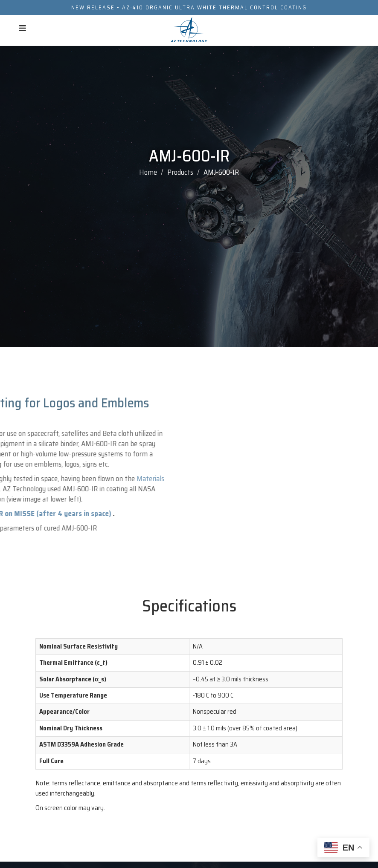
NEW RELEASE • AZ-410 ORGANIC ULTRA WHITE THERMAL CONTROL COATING (189, 7)
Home (148, 172)
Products (180, 172)
